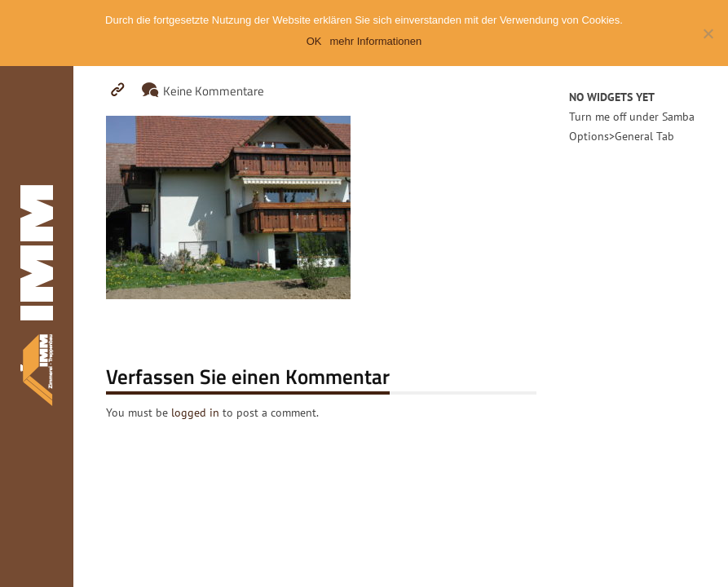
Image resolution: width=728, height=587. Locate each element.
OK (314, 41)
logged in (195, 413)
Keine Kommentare (214, 91)
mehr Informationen (376, 41)
